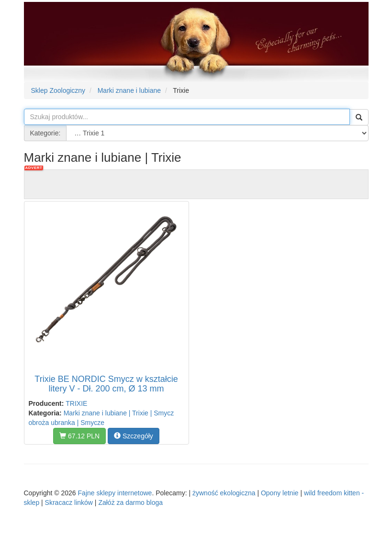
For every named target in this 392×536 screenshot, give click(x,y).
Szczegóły (134, 436)
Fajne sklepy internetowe (115, 493)
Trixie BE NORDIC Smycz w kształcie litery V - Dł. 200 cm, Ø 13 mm (106, 384)
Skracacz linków (69, 502)
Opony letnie (280, 493)
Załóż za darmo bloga (130, 502)
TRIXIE (76, 403)
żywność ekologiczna (224, 493)
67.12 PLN (79, 436)
